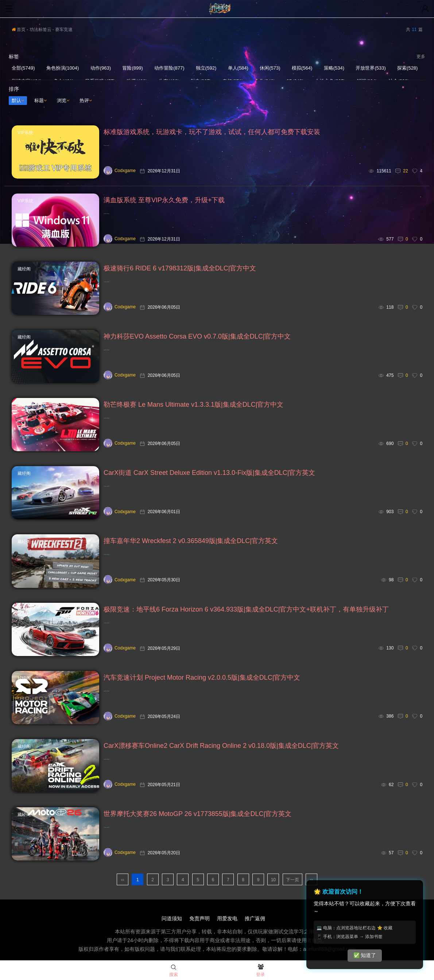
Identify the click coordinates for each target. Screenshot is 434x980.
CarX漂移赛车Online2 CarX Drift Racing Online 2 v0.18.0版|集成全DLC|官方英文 (221, 746)
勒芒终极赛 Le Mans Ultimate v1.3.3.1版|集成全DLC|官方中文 (193, 405)
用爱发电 (227, 918)
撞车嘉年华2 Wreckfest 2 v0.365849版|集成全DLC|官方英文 (191, 541)
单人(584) (238, 68)
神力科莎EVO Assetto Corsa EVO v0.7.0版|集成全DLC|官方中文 (197, 336)
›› (311, 880)
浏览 (63, 100)
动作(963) (101, 68)
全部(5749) (23, 68)
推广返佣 (255, 918)
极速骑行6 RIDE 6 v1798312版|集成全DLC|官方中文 (180, 268)
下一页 (292, 880)
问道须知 (172, 918)
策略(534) (334, 68)
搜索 (174, 971)
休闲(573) (270, 68)
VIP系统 (25, 133)
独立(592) (206, 68)
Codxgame (120, 171)
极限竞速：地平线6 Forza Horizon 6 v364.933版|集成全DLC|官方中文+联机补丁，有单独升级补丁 (246, 609)
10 (273, 880)
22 (405, 171)
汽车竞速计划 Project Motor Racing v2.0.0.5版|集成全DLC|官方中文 (202, 678)
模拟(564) (302, 68)
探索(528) (407, 68)
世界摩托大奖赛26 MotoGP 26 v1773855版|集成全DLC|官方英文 (197, 814)
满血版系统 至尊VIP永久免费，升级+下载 (164, 200)
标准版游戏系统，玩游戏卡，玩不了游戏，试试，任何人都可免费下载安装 (212, 132)
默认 (18, 100)
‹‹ (123, 880)
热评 (86, 100)
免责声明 (199, 918)
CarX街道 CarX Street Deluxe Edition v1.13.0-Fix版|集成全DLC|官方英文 (210, 473)
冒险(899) (132, 68)
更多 (421, 56)
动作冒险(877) (169, 68)
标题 (40, 100)
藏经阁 (24, 269)
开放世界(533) (371, 68)
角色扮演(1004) (63, 68)
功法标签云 (40, 30)
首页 (19, 30)
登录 (260, 971)
